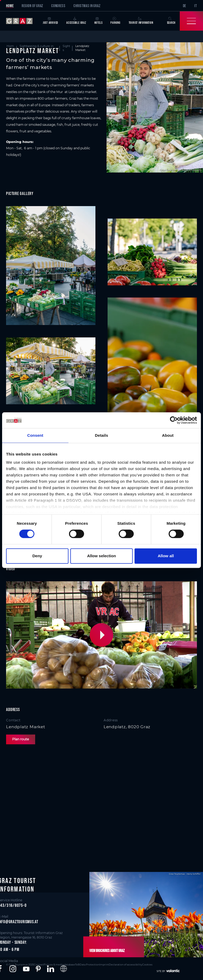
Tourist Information (141, 21)
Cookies (147, 965)
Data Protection (89, 965)
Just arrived (50, 21)
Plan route (20, 739)
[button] (102, 635)
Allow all (166, 556)
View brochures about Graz (107, 951)
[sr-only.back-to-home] (22, 21)
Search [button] (171, 21)
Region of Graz (32, 6)
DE (185, 6)
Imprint (104, 965)
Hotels (98, 21)
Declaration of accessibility (126, 965)
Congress (58, 6)
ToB (77, 965)
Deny (37, 556)
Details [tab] (101, 435)
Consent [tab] (35, 435)
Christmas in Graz (87, 6)
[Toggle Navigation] (191, 21)
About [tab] (168, 435)
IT (196, 6)
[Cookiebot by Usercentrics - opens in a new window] (174, 420)
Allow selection (101, 556)
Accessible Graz (76, 21)
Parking (115, 21)
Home (10, 6)
